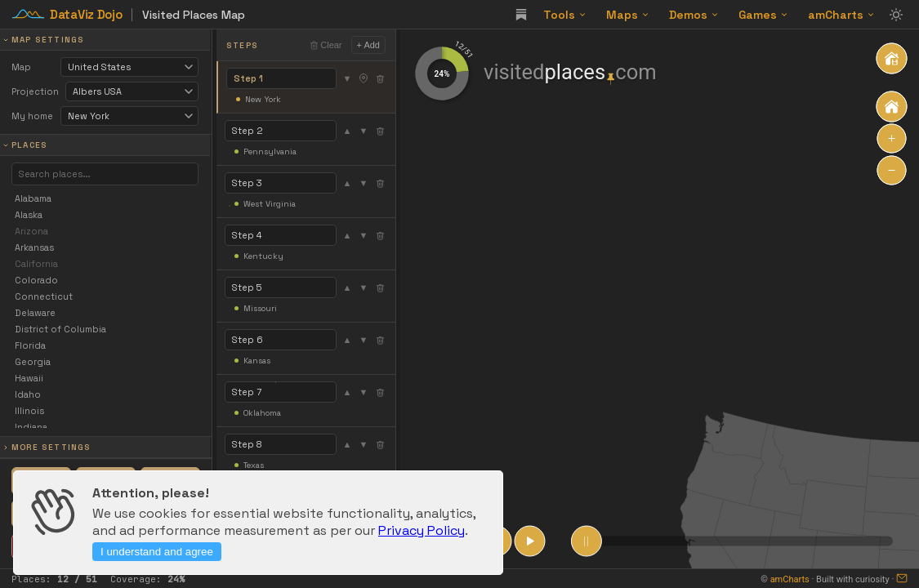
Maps (628, 15)
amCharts (841, 15)
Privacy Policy (422, 530)
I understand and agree (157, 552)
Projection (35, 91)
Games (763, 15)
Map (21, 67)
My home (32, 116)
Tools (565, 15)
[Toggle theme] (896, 15)
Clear (326, 45)
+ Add (368, 45)
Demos (694, 15)
